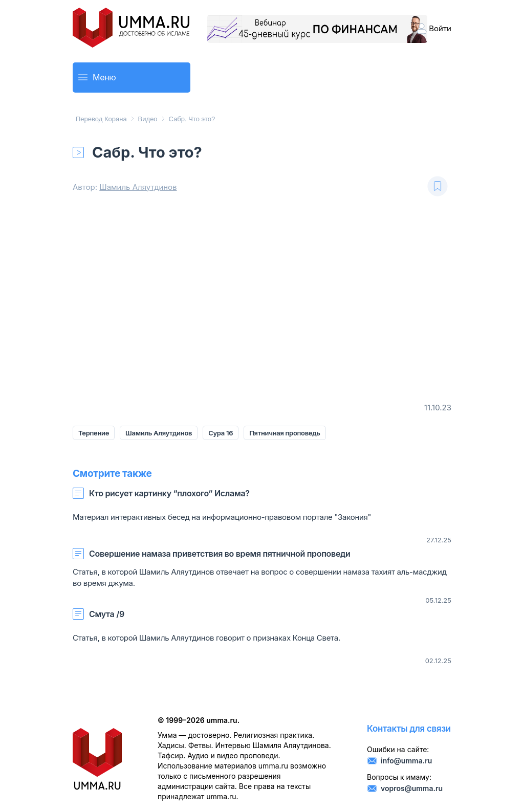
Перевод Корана (101, 119)
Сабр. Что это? (192, 119)
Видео (148, 119)
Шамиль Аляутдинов (138, 187)
